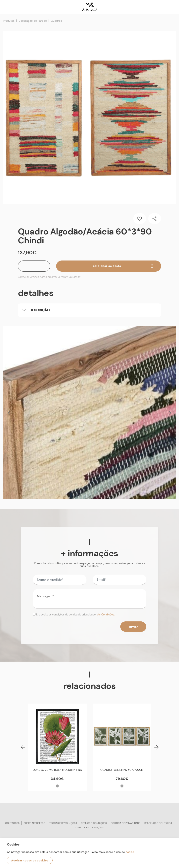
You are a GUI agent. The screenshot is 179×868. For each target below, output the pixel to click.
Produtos (9, 21)
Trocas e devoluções (63, 823)
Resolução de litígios (158, 823)
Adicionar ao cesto (124, 266)
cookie (130, 852)
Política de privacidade (126, 823)
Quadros (56, 21)
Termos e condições (94, 823)
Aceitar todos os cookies (30, 860)
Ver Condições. (106, 615)
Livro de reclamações (89, 827)
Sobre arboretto (34, 823)
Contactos (12, 823)
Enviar (133, 627)
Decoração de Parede (33, 21)
